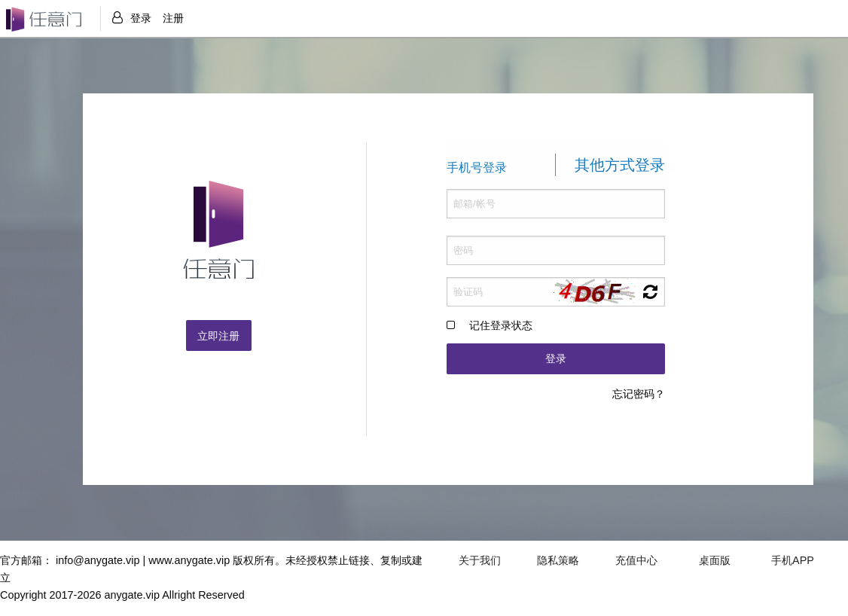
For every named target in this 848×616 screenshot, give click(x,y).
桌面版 (715, 560)
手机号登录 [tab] (477, 168)
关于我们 (480, 560)
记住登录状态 (501, 326)
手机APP (793, 560)
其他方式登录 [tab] (620, 166)
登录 (141, 18)
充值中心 (636, 560)
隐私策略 (558, 560)
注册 (173, 18)
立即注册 (218, 336)
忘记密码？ (639, 394)
